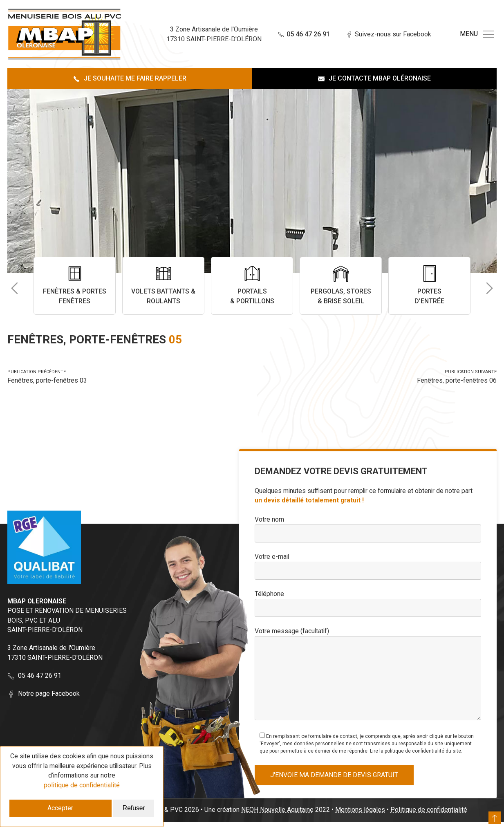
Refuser (134, 808)
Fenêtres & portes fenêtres (75, 285)
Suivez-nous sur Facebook (379, 34)
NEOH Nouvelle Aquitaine (279, 815)
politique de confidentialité (82, 785)
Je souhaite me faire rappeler (130, 78)
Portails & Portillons (252, 285)
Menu (477, 34)
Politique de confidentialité (430, 815)
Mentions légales (361, 815)
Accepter (60, 808)
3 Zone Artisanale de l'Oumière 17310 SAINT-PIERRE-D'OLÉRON (55, 653)
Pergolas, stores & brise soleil (341, 285)
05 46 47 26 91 (294, 34)
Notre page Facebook (44, 694)
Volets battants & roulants (163, 285)
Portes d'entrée (429, 285)
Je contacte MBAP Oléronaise (374, 78)
